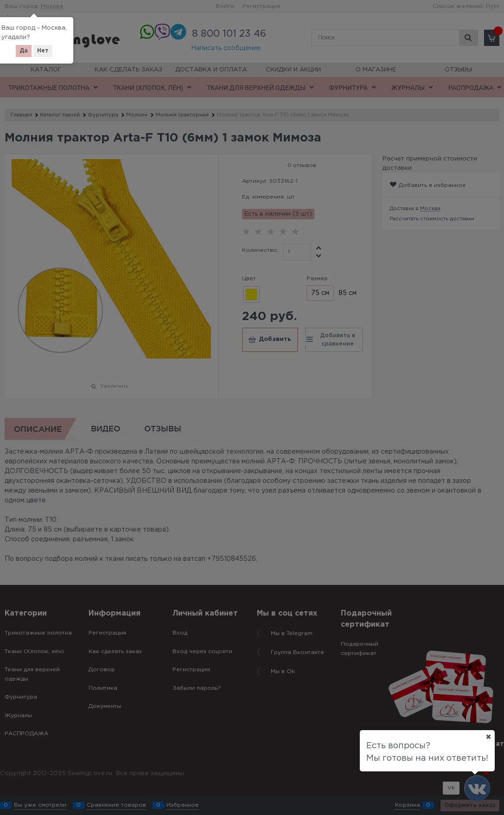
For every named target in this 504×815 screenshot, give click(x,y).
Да (24, 51)
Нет (43, 51)
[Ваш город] (488, 737)
